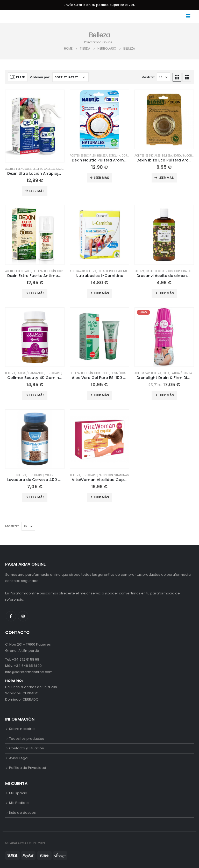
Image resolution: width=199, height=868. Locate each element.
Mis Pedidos (19, 803)
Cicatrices (166, 271)
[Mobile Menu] (190, 16)
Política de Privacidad (28, 768)
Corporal (129, 156)
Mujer (49, 475)
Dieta (101, 271)
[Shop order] (70, 77)
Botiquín (115, 156)
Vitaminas (122, 475)
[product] (35, 126)
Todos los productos (27, 739)
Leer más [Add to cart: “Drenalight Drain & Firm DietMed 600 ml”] (166, 395)
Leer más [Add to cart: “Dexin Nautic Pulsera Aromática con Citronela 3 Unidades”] (101, 178)
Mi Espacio (18, 793)
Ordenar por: (40, 77)
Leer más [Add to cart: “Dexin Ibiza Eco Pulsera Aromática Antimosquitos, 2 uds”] (166, 178)
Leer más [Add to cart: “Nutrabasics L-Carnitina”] (101, 293)
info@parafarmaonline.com (29, 672)
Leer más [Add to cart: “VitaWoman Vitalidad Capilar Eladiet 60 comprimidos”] (101, 497)
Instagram (23, 616)
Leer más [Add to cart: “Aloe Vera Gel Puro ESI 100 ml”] (101, 395)
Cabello (49, 169)
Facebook (11, 616)
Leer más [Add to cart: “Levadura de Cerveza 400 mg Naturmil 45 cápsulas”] (37, 497)
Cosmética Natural (125, 373)
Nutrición (106, 475)
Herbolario (114, 271)
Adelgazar (77, 271)
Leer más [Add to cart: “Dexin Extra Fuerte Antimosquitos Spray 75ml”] (37, 293)
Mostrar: (148, 77)
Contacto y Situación (27, 748)
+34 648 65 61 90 (28, 666)
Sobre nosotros (22, 729)
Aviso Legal (19, 758)
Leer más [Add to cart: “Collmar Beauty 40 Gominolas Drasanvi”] (37, 395)
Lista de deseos (22, 813)
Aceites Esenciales (18, 169)
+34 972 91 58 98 (25, 659)
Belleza (38, 169)
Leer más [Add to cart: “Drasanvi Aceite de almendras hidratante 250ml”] (166, 293)
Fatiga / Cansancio (30, 373)
